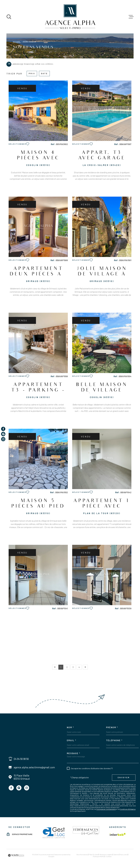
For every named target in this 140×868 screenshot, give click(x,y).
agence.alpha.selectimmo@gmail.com (34, 767)
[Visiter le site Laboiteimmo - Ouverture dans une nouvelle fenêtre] (16, 855)
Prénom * (112, 727)
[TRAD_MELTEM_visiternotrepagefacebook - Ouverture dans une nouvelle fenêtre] (11, 788)
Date (44, 74)
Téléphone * (114, 740)
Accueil (17, 42)
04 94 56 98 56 (21, 759)
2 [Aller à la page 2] (67, 667)
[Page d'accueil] (70, 17)
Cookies (108, 857)
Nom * (70, 727)
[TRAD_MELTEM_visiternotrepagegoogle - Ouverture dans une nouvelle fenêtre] (19, 788)
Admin (116, 854)
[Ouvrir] (9, 17)
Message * (74, 753)
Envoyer (124, 777)
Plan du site (94, 854)
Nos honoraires (82, 854)
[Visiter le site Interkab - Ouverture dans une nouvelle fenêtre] (118, 834)
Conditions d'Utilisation (128, 809)
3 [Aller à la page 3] (73, 667)
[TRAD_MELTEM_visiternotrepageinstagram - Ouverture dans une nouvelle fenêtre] (27, 788)
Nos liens (124, 854)
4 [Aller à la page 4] (79, 667)
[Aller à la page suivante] (85, 667)
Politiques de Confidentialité (106, 809)
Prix (32, 74)
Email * (72, 740)
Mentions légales (106, 854)
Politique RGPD (98, 856)
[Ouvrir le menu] (131, 17)
